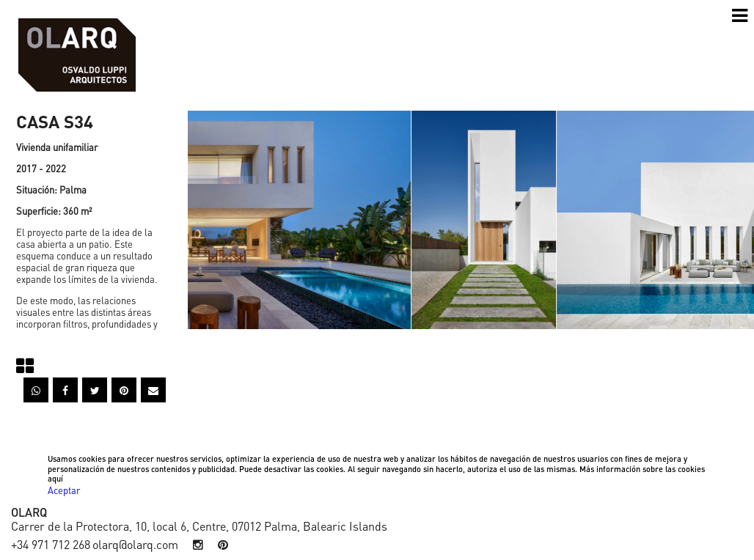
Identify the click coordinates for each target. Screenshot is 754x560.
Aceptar (64, 490)
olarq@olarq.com (135, 544)
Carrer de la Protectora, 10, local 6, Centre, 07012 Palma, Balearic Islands (199, 526)
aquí (55, 479)
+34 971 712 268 (51, 544)
